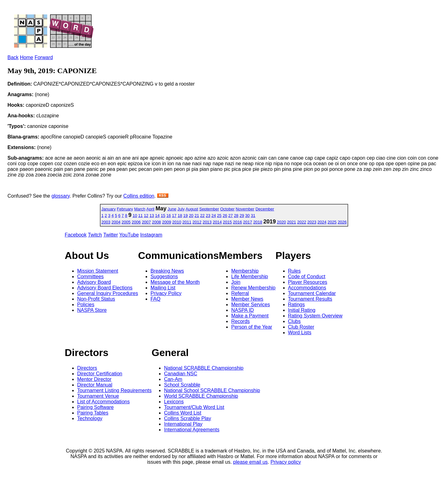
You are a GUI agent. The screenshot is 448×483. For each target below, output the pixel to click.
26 (225, 216)
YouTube (129, 235)
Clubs (294, 321)
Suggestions (164, 277)
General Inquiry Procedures (108, 293)
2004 (116, 222)
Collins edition (139, 196)
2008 (156, 222)
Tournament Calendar (312, 293)
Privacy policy (286, 462)
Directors (87, 368)
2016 (238, 222)
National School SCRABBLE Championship (212, 390)
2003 (106, 222)
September (209, 209)
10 (135, 216)
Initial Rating (302, 310)
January (109, 209)
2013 (207, 222)
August (192, 209)
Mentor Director (94, 379)
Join (236, 282)
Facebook (76, 235)
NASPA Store (92, 310)
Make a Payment (250, 316)
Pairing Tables (93, 413)
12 (146, 216)
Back (13, 57)
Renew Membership (253, 288)
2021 (292, 222)
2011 (187, 222)
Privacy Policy (166, 293)
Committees (90, 277)
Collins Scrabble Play (187, 418)
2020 (281, 222)
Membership (245, 271)
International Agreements (192, 430)
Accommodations (307, 288)
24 (214, 216)
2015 (227, 222)
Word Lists (300, 333)
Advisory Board (94, 282)
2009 (167, 222)
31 (253, 216)
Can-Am (173, 379)
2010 (177, 222)
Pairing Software (95, 407)
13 (152, 216)
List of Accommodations (103, 402)
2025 (332, 222)
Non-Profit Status (96, 299)
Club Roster (301, 327)
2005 (126, 222)
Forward (44, 57)
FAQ (156, 299)
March (140, 209)
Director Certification (100, 374)
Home (27, 57)
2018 (258, 222)
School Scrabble (182, 385)
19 (185, 216)
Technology (90, 418)
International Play (183, 424)
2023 (312, 222)
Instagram (151, 235)
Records (240, 321)
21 (197, 216)
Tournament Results (310, 299)
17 (174, 216)
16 (169, 216)
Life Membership (250, 277)
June (172, 209)
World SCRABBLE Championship (201, 396)
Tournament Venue (98, 396)
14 (157, 216)
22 (202, 216)
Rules (294, 271)
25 (219, 216)
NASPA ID (243, 310)
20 (191, 216)
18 (180, 216)
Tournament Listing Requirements (114, 390)
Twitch (95, 235)
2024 (322, 222)
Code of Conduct (307, 277)
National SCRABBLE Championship (204, 368)
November (245, 209)
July (181, 209)
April (150, 209)
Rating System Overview (315, 316)
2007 (146, 222)
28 (236, 216)
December (265, 209)
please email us (250, 462)
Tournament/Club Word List (194, 407)
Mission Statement (98, 271)
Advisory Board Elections (105, 288)
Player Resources (308, 282)
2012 (197, 222)
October (227, 209)
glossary (60, 196)
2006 (136, 222)
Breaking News (167, 271)
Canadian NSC (181, 374)
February (125, 209)
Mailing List (163, 288)
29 (242, 216)
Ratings (296, 305)
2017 (247, 222)
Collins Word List (183, 413)
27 (231, 216)
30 (247, 216)
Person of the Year (252, 327)
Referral (240, 293)
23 (208, 216)
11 (140, 216)
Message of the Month (175, 282)
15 (163, 216)
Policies (86, 305)
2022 (302, 222)
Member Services (250, 305)
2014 (217, 222)
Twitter (111, 235)
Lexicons (174, 402)
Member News (247, 299)
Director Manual (95, 385)
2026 (342, 222)
